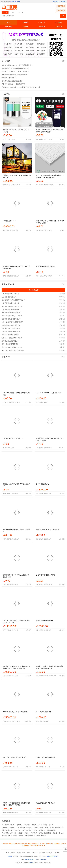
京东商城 (34, 833)
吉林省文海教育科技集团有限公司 (13, 322)
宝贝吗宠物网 (21, 827)
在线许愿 (27, 825)
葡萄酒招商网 (6, 836)
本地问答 (42, 27)
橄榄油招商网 (29, 836)
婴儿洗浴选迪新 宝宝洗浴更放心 (12, 81)
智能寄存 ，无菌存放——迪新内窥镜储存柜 (16, 71)
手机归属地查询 (7, 830)
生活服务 (25, 27)
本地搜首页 (56, 2)
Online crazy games (8, 827)
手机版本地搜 (51, 830)
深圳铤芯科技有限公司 (9, 297)
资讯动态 (8, 27)
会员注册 (18, 2)
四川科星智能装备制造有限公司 (12, 316)
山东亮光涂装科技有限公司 (10, 294)
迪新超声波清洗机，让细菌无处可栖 (13, 84)
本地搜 (10, 856)
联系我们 (42, 853)
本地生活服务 (36, 825)
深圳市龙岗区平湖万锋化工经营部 (13, 350)
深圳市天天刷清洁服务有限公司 (12, 338)
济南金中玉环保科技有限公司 (11, 328)
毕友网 (27, 833)
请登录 (12, 2)
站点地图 (57, 853)
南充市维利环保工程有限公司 (11, 313)
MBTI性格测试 (39, 827)
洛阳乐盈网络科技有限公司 (10, 303)
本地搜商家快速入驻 (57, 827)
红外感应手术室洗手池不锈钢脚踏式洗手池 (16, 68)
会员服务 (49, 853)
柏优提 (35, 830)
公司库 (19, 853)
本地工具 (59, 27)
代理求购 (59, 22)
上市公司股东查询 (45, 833)
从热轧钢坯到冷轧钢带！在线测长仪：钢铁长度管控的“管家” (21, 87)
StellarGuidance (41, 836)
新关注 (55, 833)
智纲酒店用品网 (18, 836)
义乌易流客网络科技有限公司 (11, 325)
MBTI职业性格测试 (8, 825)
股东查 (51, 825)
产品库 (13, 853)
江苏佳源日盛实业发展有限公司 (12, 306)
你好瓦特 (19, 825)
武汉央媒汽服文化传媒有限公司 (12, 347)
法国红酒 (17, 830)
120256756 (43, 860)
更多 (63, 61)
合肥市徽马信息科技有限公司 (11, 319)
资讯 (24, 853)
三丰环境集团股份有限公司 (10, 341)
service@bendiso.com (31, 860)
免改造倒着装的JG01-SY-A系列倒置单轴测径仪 (17, 65)
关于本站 (34, 853)
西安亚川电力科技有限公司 (10, 335)
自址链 (45, 825)
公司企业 (42, 22)
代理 (28, 853)
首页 (8, 22)
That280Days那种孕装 (9, 833)
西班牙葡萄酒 (26, 830)
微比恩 (61, 833)
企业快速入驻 (33, 290)
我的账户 (63, 2)
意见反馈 (65, 850)
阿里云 (20, 833)
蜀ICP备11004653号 (53, 856)
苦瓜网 (30, 827)
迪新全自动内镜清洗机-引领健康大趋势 (14, 75)
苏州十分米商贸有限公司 (10, 344)
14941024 (31, 863)
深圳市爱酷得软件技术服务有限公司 (13, 300)
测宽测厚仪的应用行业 (9, 78)
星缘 (47, 827)
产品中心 (25, 22)
